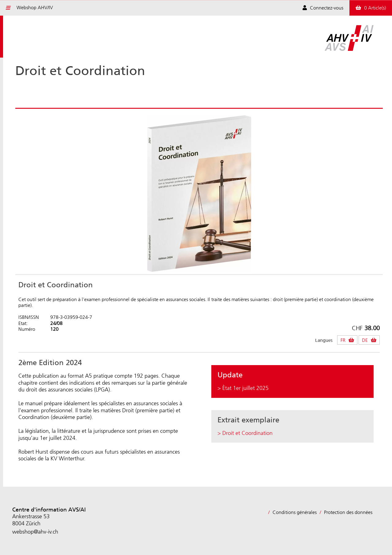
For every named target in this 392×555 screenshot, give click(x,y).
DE (365, 340)
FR (343, 340)
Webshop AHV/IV (35, 8)
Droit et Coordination (247, 433)
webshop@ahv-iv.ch (35, 532)
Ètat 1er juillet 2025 (245, 388)
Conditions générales (295, 512)
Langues (324, 340)
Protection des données (348, 512)
